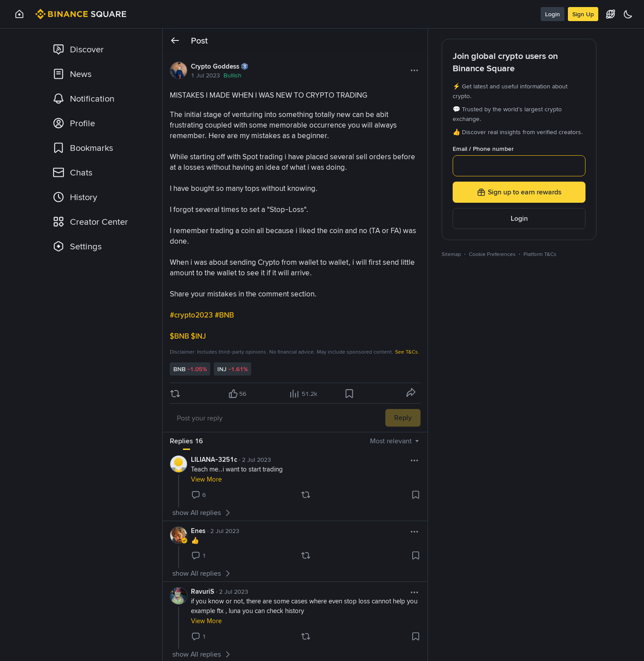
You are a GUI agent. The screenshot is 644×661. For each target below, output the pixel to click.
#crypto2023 (192, 315)
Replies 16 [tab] (186, 441)
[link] (100, 49)
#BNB (225, 315)
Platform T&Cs (540, 254)
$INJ (199, 336)
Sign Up (583, 14)
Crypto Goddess (215, 66)
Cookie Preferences (492, 254)
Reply (403, 418)
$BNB (180, 336)
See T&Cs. (407, 352)
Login (553, 14)
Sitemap (451, 254)
